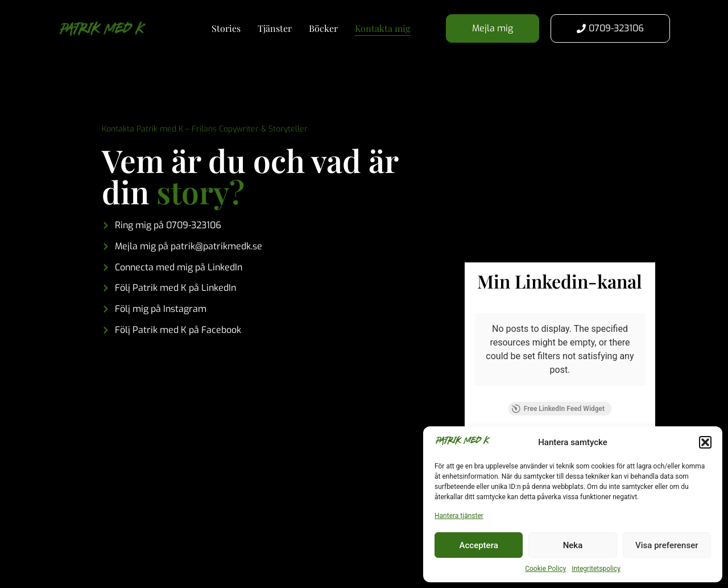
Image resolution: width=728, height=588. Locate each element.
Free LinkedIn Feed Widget (558, 409)
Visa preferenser (667, 545)
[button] (705, 442)
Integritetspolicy (596, 569)
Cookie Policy (545, 569)
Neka (573, 545)
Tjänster (275, 28)
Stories (226, 28)
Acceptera (479, 545)
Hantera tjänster (459, 516)
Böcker (323, 28)
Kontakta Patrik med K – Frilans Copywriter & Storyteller (205, 129)
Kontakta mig (382, 28)
